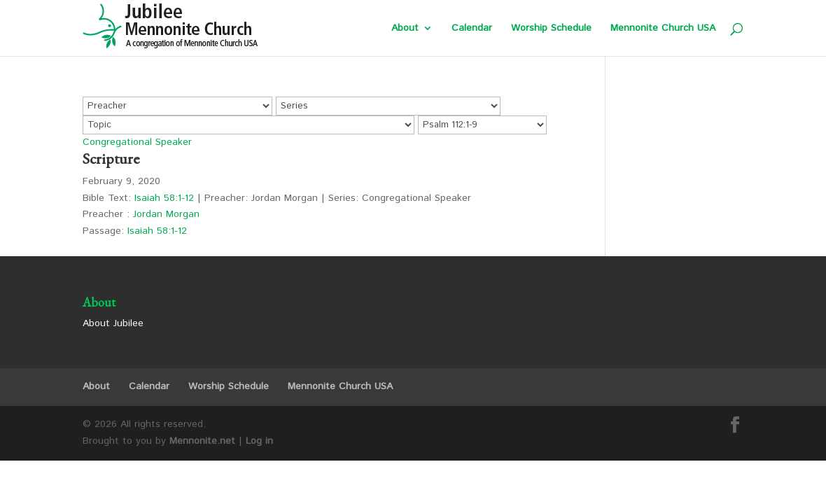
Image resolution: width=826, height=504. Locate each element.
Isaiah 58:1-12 (164, 198)
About (405, 29)
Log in (259, 441)
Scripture (111, 159)
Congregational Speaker (137, 142)
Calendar (472, 29)
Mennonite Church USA (663, 29)
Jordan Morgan (166, 214)
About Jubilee (113, 323)
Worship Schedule (551, 29)
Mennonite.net (202, 441)
